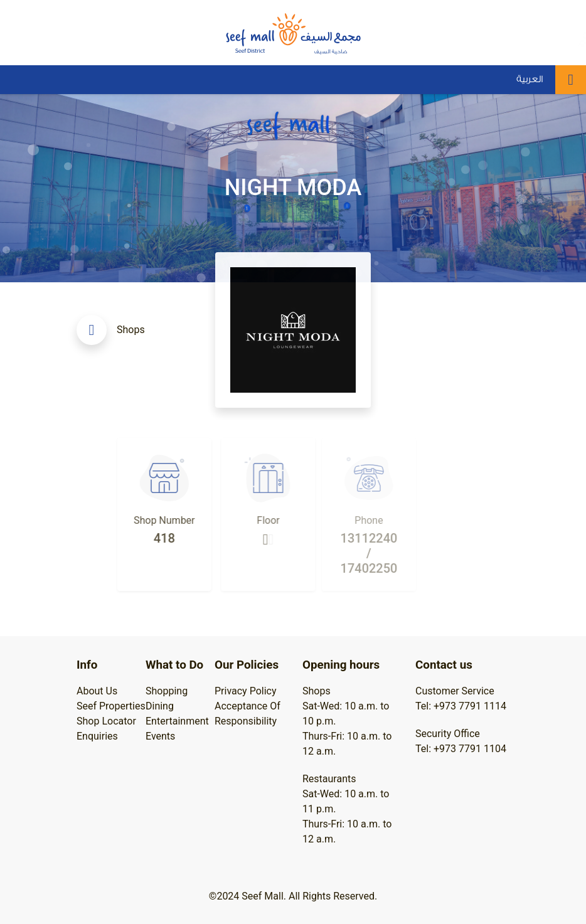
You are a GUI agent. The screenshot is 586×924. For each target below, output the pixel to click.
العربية (530, 79)
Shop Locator (106, 721)
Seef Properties (111, 706)
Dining (160, 706)
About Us (97, 691)
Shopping (167, 691)
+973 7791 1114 (470, 706)
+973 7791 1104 (470, 749)
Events (160, 736)
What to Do (174, 665)
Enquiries (97, 736)
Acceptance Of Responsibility (248, 714)
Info (87, 665)
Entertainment (177, 721)
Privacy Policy (246, 691)
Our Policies (247, 665)
